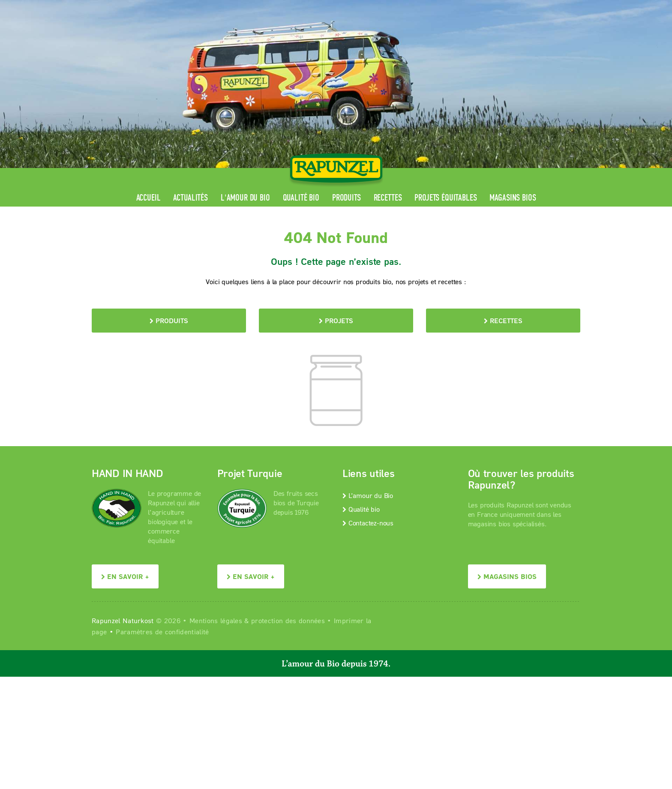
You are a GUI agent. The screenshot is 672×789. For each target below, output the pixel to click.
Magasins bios (513, 198)
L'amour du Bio (245, 198)
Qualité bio (301, 198)
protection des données (288, 620)
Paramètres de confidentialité (162, 631)
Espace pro (418, 7)
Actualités (190, 198)
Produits (346, 198)
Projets (336, 320)
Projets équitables (445, 198)
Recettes (388, 198)
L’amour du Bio (368, 495)
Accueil (148, 198)
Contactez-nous (368, 523)
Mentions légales (216, 620)
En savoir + (125, 576)
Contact (508, 7)
